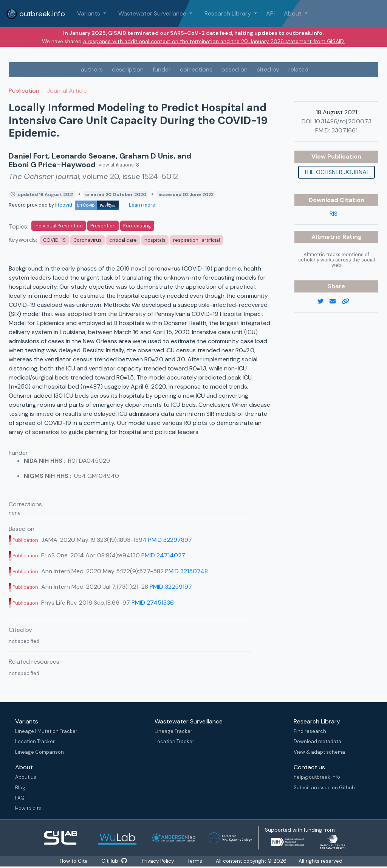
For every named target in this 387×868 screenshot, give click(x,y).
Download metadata (317, 741)
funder (162, 69)
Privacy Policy (159, 861)
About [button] (293, 13)
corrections (196, 69)
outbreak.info (36, 14)
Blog (20, 788)
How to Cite (73, 861)
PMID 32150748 (187, 571)
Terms (197, 861)
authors (92, 69)
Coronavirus (87, 240)
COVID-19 (54, 240)
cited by (268, 69)
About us (26, 777)
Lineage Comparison (39, 752)
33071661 (344, 130)
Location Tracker (35, 741)
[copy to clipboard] (348, 302)
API (270, 13)
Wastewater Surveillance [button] (153, 13)
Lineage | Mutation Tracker (46, 731)
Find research (310, 731)
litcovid (87, 205)
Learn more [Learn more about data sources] (142, 205)
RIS (334, 214)
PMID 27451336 (153, 603)
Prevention (103, 226)
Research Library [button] (228, 13)
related (298, 69)
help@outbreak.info (317, 777)
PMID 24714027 (163, 555)
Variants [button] (89, 13)
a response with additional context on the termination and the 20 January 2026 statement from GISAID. (214, 41)
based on (235, 69)
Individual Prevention (59, 226)
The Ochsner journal (337, 172)
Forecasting (137, 226)
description (128, 69)
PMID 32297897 (170, 540)
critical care (123, 240)
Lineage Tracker (173, 731)
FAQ (20, 798)
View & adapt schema (319, 752)
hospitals (155, 240)
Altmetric (327, 237)
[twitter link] (324, 302)
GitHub (114, 861)
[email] (336, 302)
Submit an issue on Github (324, 788)
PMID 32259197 (171, 587)
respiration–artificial (197, 240)
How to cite (28, 808)
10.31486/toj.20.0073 (343, 121)
